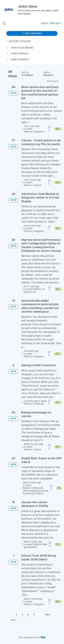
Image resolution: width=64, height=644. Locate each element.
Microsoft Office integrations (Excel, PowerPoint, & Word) (36, 491)
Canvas (38, 185)
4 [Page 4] (28, 614)
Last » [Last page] (14, 620)
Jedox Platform (28, 130)
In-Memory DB (35, 290)
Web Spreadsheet (35, 546)
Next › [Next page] (48, 614)
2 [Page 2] (17, 614)
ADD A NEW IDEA (32, 33)
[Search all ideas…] (20, 23)
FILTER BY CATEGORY (18, 41)
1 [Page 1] (11, 614)
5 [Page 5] (34, 614)
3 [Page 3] (22, 614)
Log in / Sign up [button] (51, 23)
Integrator (39, 132)
